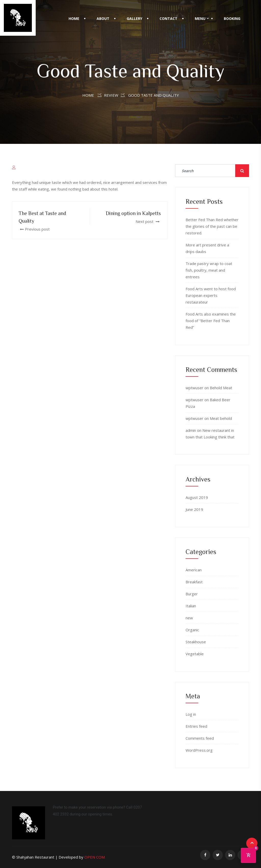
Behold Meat (221, 388)
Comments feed (200, 738)
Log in (191, 714)
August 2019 (197, 497)
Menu (200, 18)
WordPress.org (199, 750)
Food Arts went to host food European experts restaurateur (211, 295)
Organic (192, 630)
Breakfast (194, 582)
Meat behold (221, 418)
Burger (192, 594)
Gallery (134, 18)
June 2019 (194, 509)
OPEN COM (95, 857)
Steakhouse (196, 642)
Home (74, 18)
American (194, 570)
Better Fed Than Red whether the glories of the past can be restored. (212, 226)
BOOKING (232, 18)
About (103, 18)
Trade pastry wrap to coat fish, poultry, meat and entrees (209, 270)
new (189, 618)
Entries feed (196, 726)
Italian (191, 606)
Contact (168, 18)
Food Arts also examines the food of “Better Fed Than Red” (211, 321)
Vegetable (195, 654)
